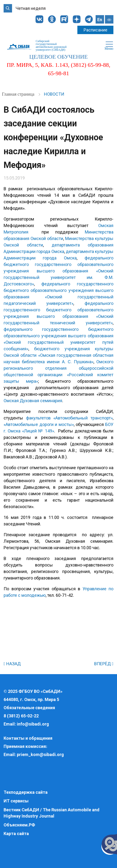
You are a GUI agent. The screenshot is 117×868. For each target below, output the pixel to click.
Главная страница (19, 94)
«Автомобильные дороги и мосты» (39, 424)
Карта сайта (16, 834)
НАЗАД (12, 664)
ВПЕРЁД (104, 664)
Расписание (95, 30)
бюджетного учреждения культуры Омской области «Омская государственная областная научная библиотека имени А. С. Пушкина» (58, 355)
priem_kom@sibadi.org (40, 754)
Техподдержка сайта (26, 792)
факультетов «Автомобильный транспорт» (69, 418)
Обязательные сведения (29, 708)
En (100, 20)
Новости (54, 94)
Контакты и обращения (28, 738)
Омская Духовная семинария (33, 401)
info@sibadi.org (33, 724)
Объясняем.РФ (19, 825)
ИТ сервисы (16, 801)
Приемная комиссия (25, 746)
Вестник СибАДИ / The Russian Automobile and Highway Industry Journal (52, 813)
